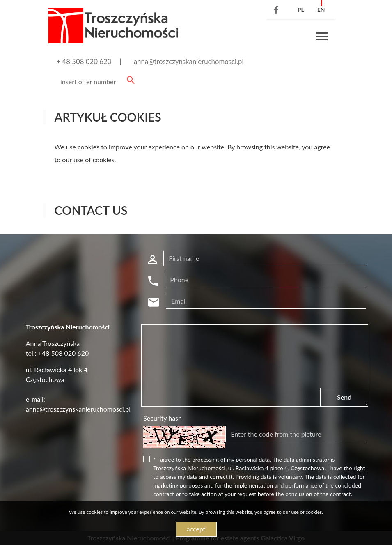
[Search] (96, 82)
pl (301, 10)
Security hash (163, 418)
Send (344, 397)
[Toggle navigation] (322, 38)
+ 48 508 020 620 (84, 61)
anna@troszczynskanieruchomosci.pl (189, 61)
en (321, 10)
